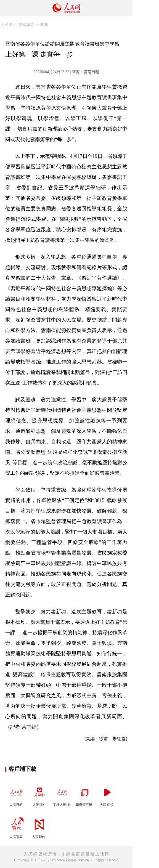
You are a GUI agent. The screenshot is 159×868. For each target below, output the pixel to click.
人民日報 (17, 795)
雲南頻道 (26, 25)
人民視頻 (107, 795)
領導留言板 (84, 795)
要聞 (44, 25)
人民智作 (39, 827)
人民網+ (39, 795)
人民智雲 (17, 827)
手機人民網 (62, 795)
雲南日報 (91, 72)
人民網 (7, 25)
